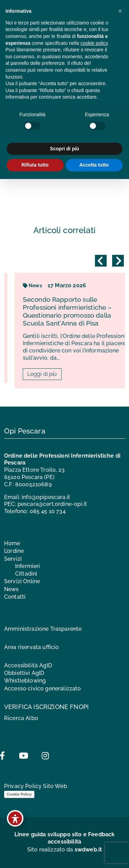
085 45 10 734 (48, 511)
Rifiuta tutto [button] (35, 165)
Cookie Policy (19, 794)
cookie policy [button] (94, 43)
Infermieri (28, 566)
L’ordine (14, 551)
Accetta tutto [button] (94, 165)
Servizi (13, 559)
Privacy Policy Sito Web (36, 786)
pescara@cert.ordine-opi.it (52, 504)
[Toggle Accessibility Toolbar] (15, 818)
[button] (120, 11)
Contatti (15, 597)
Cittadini (26, 574)
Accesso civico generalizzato (42, 689)
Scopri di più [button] (64, 149)
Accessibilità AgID (28, 665)
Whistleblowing (25, 681)
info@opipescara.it (46, 497)
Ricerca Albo (21, 718)
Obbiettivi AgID (24, 673)
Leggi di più (77, 374)
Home (12, 543)
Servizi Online (22, 581)
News (67, 286)
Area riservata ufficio (32, 647)
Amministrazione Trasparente (43, 629)
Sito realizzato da (65, 850)
